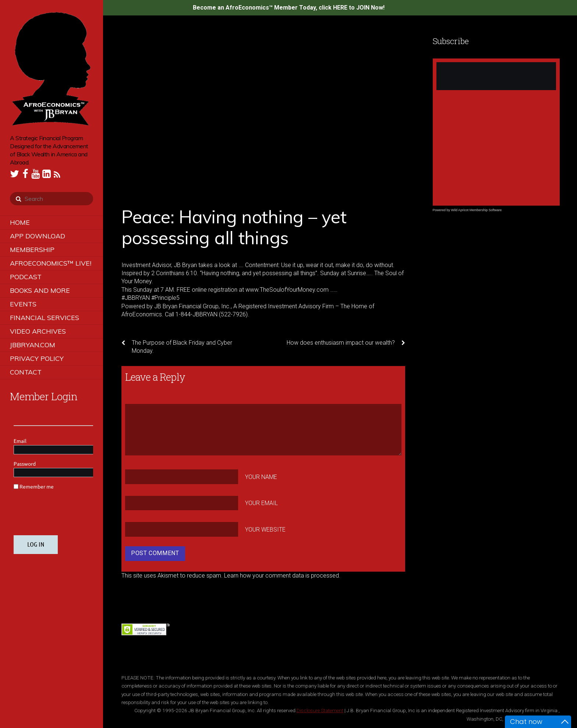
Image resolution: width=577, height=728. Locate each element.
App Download (38, 236)
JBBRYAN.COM (33, 345)
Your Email (261, 503)
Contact (26, 372)
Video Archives (38, 331)
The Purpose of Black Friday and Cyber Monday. (177, 347)
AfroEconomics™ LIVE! (51, 263)
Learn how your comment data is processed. (282, 576)
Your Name (261, 477)
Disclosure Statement (320, 710)
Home (20, 222)
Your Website (265, 530)
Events (23, 304)
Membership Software (486, 210)
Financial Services (45, 318)
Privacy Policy (37, 358)
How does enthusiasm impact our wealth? (346, 343)
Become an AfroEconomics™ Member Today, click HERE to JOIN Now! (289, 8)
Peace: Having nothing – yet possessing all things (234, 227)
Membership (32, 250)
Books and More (40, 290)
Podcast (26, 277)
